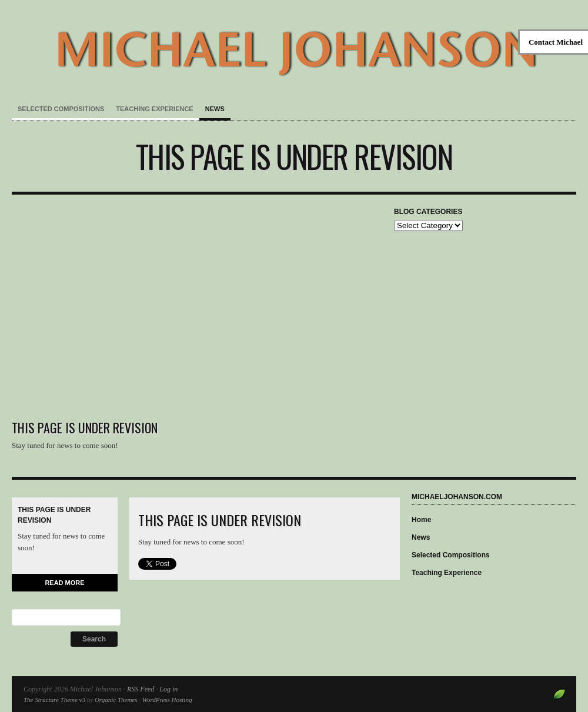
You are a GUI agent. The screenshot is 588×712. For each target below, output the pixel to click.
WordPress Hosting (167, 700)
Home (421, 520)
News (215, 109)
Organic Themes (116, 700)
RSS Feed (141, 689)
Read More (64, 583)
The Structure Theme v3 (54, 700)
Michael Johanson (294, 41)
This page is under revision (294, 156)
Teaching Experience (154, 109)
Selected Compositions (61, 109)
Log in (168, 689)
